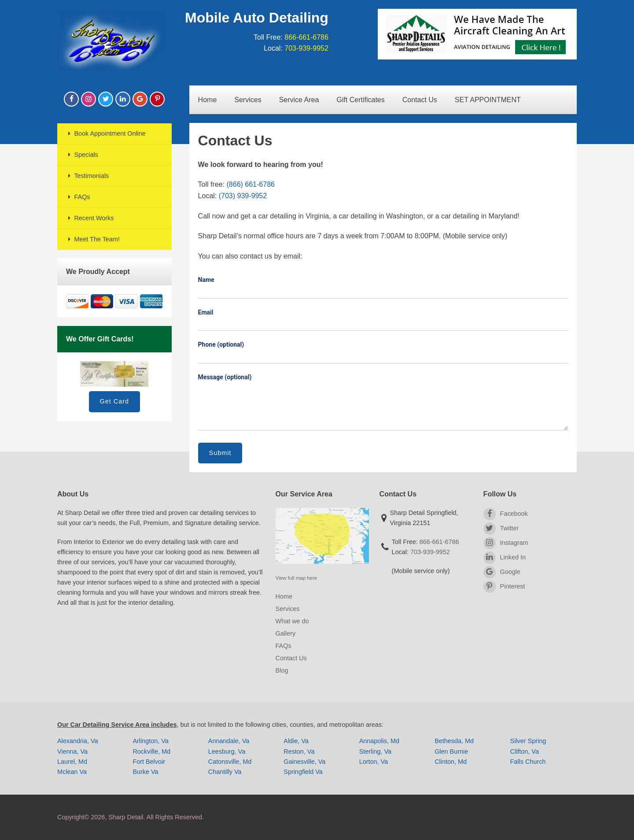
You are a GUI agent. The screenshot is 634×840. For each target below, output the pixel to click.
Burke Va (145, 772)
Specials (82, 155)
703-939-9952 (306, 48)
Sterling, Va (375, 751)
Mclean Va (72, 772)
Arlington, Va (150, 741)
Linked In (505, 558)
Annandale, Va (229, 741)
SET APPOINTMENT (488, 100)
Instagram (506, 543)
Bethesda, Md (454, 741)
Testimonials (87, 176)
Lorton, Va (374, 762)
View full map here (297, 578)
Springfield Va (303, 772)
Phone (221, 344)
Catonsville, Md (230, 762)
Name (206, 280)
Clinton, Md (451, 762)
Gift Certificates (360, 100)
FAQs (78, 197)
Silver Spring (528, 741)
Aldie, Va (296, 741)
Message (225, 377)
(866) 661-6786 (251, 184)
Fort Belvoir (149, 762)
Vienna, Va (72, 751)
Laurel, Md (72, 762)
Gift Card (114, 374)
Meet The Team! (93, 239)
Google (502, 572)
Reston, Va (299, 751)
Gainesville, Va (304, 762)
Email (206, 312)
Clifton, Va (525, 751)
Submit (220, 453)
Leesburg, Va (227, 751)
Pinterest (504, 587)
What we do (292, 621)
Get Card (114, 401)
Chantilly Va (225, 772)
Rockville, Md (151, 751)
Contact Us (420, 100)
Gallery (286, 633)
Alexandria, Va (78, 741)
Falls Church (528, 762)
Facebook (506, 514)
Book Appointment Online (106, 133)
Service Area (299, 100)
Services (248, 100)
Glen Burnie (451, 751)
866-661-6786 (306, 37)
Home (208, 100)
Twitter (501, 529)
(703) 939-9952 (243, 196)
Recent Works (90, 218)
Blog (282, 670)
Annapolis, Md (379, 741)
